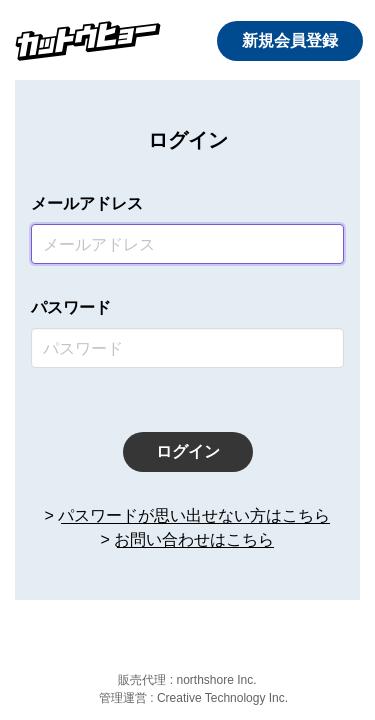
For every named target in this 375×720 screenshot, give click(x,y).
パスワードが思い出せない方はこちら (194, 515)
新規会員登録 (290, 40)
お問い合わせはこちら (194, 539)
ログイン (188, 451)
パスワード (71, 307)
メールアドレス (87, 203)
